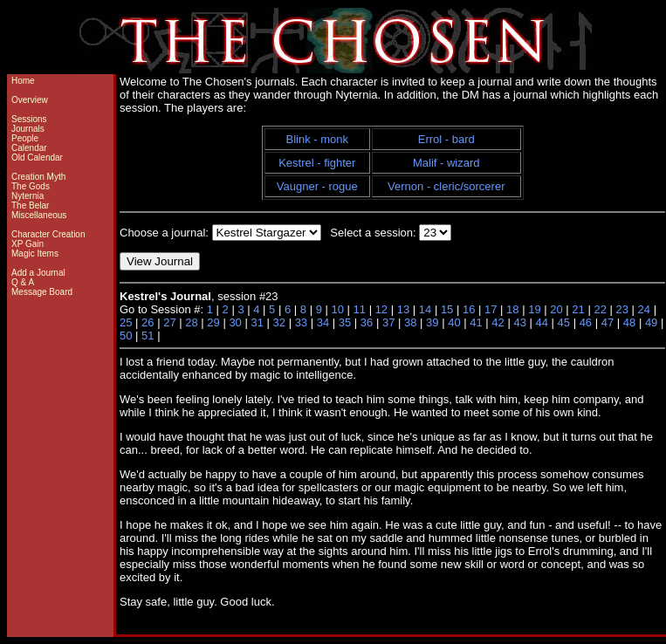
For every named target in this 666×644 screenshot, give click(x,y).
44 (541, 322)
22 (600, 309)
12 (381, 309)
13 (403, 309)
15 (447, 309)
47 (608, 322)
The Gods (31, 186)
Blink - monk (318, 139)
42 (498, 322)
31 (257, 322)
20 (556, 309)
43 (519, 322)
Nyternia (27, 196)
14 (425, 309)
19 (534, 309)
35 (345, 322)
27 (169, 322)
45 (564, 322)
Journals (28, 129)
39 (432, 322)
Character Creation (48, 234)
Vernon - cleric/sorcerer (446, 186)
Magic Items (35, 253)
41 (476, 322)
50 (126, 336)
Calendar (29, 148)
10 (337, 309)
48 (629, 322)
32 (279, 322)
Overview (30, 100)
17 (491, 309)
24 (644, 309)
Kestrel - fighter (317, 163)
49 (651, 322)
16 (469, 309)
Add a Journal (38, 273)
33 (301, 322)
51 (148, 336)
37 (388, 322)
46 (586, 322)
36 (367, 322)
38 (410, 322)
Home (23, 81)
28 (191, 322)
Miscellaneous (39, 215)
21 (578, 309)
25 (126, 322)
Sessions (29, 119)
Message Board (42, 292)
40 (454, 322)
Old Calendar (37, 158)
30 (235, 322)
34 (323, 322)
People (25, 138)
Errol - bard (446, 139)
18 (512, 309)
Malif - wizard (446, 163)
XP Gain (27, 244)
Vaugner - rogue (317, 186)
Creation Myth (38, 177)
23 (622, 309)
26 (148, 322)
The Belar (30, 206)
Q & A (23, 282)
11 (360, 309)
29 (213, 322)
